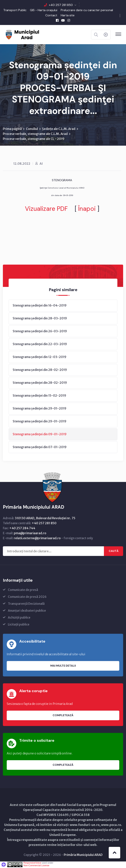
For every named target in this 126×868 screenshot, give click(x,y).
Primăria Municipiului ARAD (83, 855)
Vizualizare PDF (46, 209)
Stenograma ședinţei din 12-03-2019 (39, 357)
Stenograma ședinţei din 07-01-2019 (40, 448)
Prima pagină (12, 129)
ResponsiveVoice (32, 863)
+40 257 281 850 (61, 5)
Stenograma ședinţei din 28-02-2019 (40, 370)
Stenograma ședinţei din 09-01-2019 (40, 435)
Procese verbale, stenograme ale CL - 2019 (34, 139)
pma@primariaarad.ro (30, 534)
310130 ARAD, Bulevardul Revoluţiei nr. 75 (45, 519)
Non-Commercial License (36, 866)
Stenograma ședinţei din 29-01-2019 (39, 409)
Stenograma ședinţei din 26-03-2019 (40, 332)
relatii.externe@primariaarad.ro (37, 539)
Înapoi (87, 209)
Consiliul (32, 129)
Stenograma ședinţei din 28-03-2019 (40, 319)
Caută (114, 552)
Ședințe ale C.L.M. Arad (59, 129)
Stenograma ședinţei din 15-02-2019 (39, 396)
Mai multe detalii (63, 666)
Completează (63, 716)
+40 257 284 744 (22, 529)
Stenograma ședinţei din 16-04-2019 (40, 306)
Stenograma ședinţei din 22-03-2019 (40, 345)
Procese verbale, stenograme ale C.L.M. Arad (35, 134)
